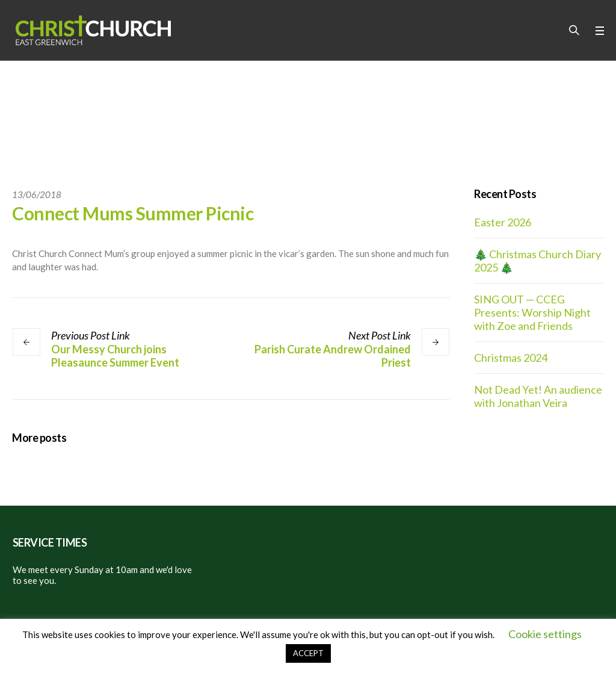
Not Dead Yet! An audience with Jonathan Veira (538, 396)
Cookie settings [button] (545, 634)
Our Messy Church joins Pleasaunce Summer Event (115, 356)
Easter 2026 (503, 222)
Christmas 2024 (511, 358)
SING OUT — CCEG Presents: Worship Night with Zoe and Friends (532, 312)
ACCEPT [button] (308, 653)
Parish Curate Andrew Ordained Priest (333, 356)
